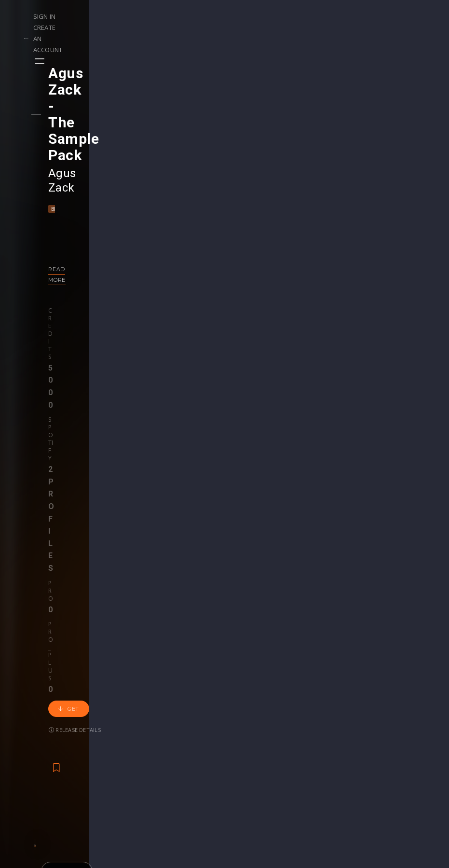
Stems (244, 747)
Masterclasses (257, 716)
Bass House (259, 617)
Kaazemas (125, 617)
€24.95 (393, 642)
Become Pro (111, 757)
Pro (155, 220)
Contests (105, 726)
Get (228, 229)
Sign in (323, 16)
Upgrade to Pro (188, 777)
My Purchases (185, 747)
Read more (81, 189)
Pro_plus (184, 220)
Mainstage (115, 129)
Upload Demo (42, 737)
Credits (75, 220)
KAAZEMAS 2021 (125, 603)
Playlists (33, 726)
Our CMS (392, 716)
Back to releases (228, 339)
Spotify (107, 220)
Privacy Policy (399, 757)
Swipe (29, 747)
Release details (90, 250)
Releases (34, 716)
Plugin (244, 757)
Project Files (254, 737)
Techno (148, 129)
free (197, 642)
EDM (323, 617)
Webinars (249, 726)
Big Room (80, 129)
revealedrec (324, 603)
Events (102, 716)
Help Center (396, 726)
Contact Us (395, 787)
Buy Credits (181, 737)
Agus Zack (92, 108)
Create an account (376, 16)
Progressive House (364, 617)
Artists (30, 757)
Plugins (317, 737)
